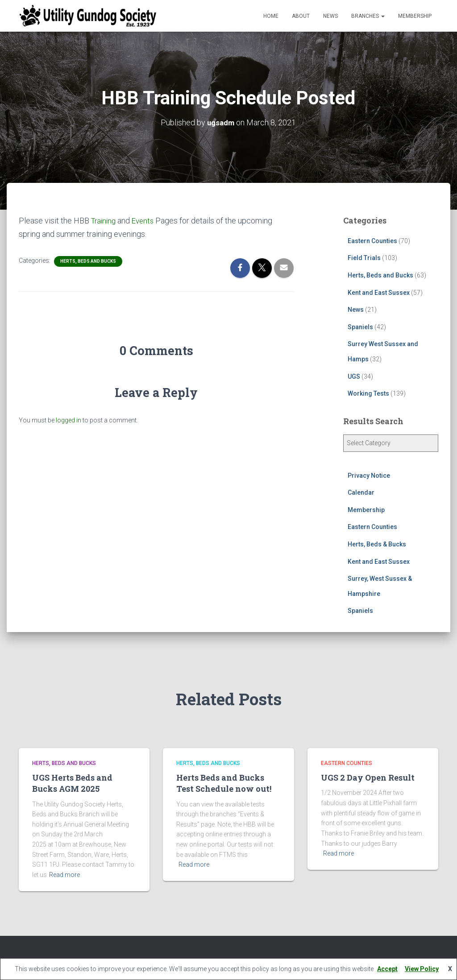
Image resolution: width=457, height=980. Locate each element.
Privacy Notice (369, 475)
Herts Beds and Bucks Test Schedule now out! (224, 783)
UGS (354, 376)
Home (271, 16)
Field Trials (364, 258)
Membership (415, 16)
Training (105, 220)
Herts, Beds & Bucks (377, 544)
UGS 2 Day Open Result (368, 777)
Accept (387, 969)
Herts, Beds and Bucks (88, 260)
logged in (69, 419)
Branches (368, 16)
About (301, 16)
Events (146, 220)
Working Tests (368, 393)
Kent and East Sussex (379, 292)
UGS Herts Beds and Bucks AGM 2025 (72, 783)
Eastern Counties (372, 240)
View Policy (422, 969)
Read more (64, 874)
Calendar (361, 492)
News (330, 16)
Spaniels (360, 327)
